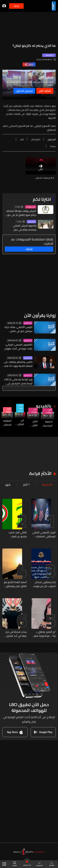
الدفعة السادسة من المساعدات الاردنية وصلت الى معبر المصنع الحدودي (47, 424)
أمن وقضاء (31, 207)
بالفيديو (44, 406)
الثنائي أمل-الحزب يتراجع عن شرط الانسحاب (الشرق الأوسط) (18, 534)
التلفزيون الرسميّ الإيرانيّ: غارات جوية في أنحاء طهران (18, 347)
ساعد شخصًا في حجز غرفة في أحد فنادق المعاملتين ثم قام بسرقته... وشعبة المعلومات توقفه (16, 634)
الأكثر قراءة (40, 473)
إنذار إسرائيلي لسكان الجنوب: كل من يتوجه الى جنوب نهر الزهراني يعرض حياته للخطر (44, 584)
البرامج (15, 864)
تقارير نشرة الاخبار (20, 408)
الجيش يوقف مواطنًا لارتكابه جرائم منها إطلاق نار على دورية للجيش (21, 213)
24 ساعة (47, 485)
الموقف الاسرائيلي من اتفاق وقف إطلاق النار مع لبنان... (7, 423)
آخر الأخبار (28, 323)
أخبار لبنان (31, 222)
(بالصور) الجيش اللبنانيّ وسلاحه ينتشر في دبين (25, 228)
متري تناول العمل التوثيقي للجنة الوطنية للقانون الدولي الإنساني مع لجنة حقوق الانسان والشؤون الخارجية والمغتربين (32, 423)
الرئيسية (52, 864)
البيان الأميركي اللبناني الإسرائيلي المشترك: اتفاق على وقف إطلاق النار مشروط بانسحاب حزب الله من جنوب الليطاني (44, 534)
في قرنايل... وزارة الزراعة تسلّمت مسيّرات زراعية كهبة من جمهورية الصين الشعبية (19, 422)
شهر (8, 485)
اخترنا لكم (42, 199)
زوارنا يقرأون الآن (40, 315)
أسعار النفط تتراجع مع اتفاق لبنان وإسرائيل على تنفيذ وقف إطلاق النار (15, 584)
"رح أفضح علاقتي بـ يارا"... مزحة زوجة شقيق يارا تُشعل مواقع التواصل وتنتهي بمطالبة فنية (44, 634)
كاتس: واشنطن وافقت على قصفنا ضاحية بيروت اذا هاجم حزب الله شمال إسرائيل (18, 364)
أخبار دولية (8, 410)
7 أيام (26, 485)
